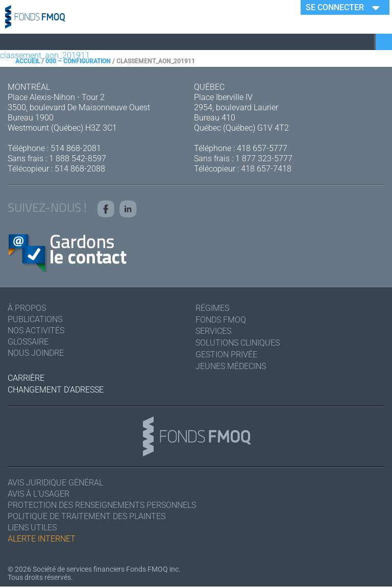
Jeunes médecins (231, 366)
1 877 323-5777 (264, 158)
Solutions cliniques (238, 343)
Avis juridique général (55, 483)
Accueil (28, 61)
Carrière (26, 378)
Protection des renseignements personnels (102, 506)
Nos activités (36, 331)
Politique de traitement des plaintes (87, 517)
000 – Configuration (78, 61)
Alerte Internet (42, 539)
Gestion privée (226, 354)
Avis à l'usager (39, 494)
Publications (35, 319)
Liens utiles (32, 528)
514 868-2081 (76, 148)
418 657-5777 (262, 148)
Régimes (212, 308)
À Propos (27, 308)
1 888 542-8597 (78, 158)
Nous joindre (36, 353)
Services (213, 332)
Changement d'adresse (56, 390)
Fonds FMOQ (221, 320)
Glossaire (28, 342)
